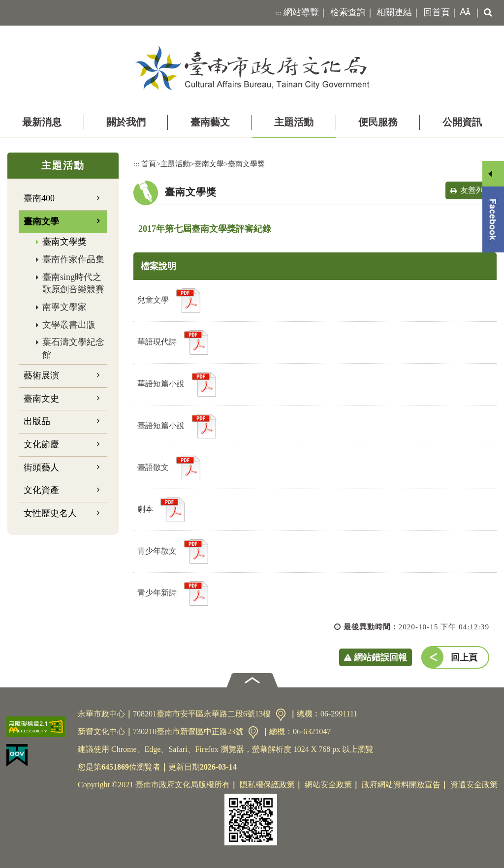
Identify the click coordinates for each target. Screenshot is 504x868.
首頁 (149, 164)
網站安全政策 (328, 785)
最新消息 (42, 122)
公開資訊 (462, 122)
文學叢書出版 (69, 325)
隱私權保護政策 (267, 785)
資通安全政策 (474, 785)
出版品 (37, 421)
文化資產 (41, 490)
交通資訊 (281, 715)
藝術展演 (41, 375)
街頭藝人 (41, 467)
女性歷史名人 (50, 513)
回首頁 (437, 12)
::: (278, 13)
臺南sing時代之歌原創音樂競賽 (73, 283)
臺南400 (39, 198)
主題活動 (294, 122)
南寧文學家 (64, 307)
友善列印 (476, 190)
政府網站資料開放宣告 (401, 785)
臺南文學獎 (64, 242)
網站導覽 (301, 12)
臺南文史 (41, 399)
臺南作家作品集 (73, 259)
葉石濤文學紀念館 (73, 348)
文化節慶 (41, 444)
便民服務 (378, 122)
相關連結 (394, 12)
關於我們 (126, 122)
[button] (463, 13)
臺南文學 (41, 221)
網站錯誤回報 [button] (380, 657)
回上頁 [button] (464, 657)
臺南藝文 (210, 122)
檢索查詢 (348, 12)
